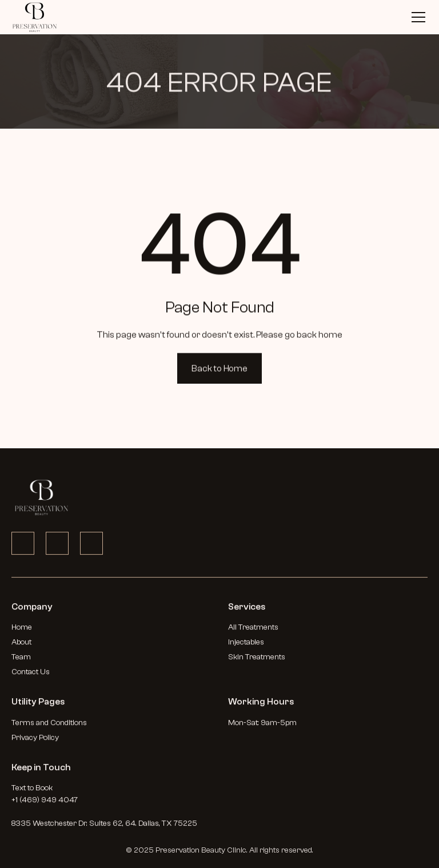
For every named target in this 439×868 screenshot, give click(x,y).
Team (21, 661)
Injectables (246, 646)
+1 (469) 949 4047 (45, 804)
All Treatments (253, 631)
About (21, 646)
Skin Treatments (257, 661)
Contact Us (31, 676)
